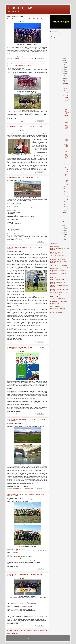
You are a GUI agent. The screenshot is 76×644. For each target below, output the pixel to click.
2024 (63, 236)
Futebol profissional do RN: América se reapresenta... (66, 158)
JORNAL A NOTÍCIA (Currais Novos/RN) (59, 292)
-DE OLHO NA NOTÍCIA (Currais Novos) (59, 265)
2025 (63, 238)
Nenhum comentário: (29, 58)
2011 (63, 66)
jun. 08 (66, 96)
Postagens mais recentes (15, 630)
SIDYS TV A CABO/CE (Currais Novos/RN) (59, 281)
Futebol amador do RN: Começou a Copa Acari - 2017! (23, 178)
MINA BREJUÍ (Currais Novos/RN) (57, 308)
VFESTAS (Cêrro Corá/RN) (56, 313)
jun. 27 (66, 205)
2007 (63, 59)
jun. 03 (66, 92)
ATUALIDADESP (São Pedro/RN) (57, 264)
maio (64, 87)
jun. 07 (66, 94)
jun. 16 (66, 191)
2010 (63, 64)
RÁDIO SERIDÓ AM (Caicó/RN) (57, 279)
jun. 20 (66, 196)
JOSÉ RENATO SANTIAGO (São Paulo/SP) (59, 272)
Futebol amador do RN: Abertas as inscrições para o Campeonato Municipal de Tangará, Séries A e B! (26, 348)
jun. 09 (66, 185)
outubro (65, 217)
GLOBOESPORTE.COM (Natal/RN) (58, 260)
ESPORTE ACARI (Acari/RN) (56, 269)
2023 (63, 234)
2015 (63, 73)
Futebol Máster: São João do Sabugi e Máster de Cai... (66, 110)
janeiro (65, 78)
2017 (63, 77)
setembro (65, 214)
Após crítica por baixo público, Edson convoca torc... (66, 139)
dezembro (65, 222)
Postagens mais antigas (40, 630)
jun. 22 (66, 200)
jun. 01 (66, 90)
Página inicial (28, 630)
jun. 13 (66, 187)
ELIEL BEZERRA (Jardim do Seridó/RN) (59, 302)
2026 (63, 240)
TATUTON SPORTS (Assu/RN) (57, 300)
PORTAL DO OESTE (55, 247)
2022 (63, 232)
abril (64, 85)
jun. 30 (66, 208)
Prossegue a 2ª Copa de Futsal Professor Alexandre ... (66, 101)
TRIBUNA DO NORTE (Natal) (57, 307)
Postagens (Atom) (15, 633)
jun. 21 (66, 198)
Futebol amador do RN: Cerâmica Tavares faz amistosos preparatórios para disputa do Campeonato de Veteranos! (27, 65)
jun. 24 (66, 202)
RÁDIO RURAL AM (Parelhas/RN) (57, 278)
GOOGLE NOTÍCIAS (55, 245)
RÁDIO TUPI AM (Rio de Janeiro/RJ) (58, 270)
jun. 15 (66, 188)
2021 (63, 231)
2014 (63, 71)
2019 (63, 227)
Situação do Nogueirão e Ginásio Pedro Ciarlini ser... (66, 119)
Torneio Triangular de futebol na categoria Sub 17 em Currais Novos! (26, 19)
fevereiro (65, 80)
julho (64, 210)
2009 (63, 62)
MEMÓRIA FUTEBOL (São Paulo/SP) (58, 273)
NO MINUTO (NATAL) (55, 303)
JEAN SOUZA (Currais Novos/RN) (57, 288)
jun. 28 (66, 206)
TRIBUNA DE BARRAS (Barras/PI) (58, 255)
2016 (63, 75)
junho (64, 89)
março (65, 83)
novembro (65, 219)
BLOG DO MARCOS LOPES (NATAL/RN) (59, 267)
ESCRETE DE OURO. (20, 8)
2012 (63, 68)
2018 (63, 225)
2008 (63, 61)
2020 (63, 229)
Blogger (46, 639)
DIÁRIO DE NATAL (54, 305)
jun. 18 (66, 193)
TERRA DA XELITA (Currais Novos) (58, 297)
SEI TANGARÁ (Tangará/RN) (56, 251)
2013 (63, 70)
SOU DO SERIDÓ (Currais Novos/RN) (58, 298)
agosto (65, 212)
